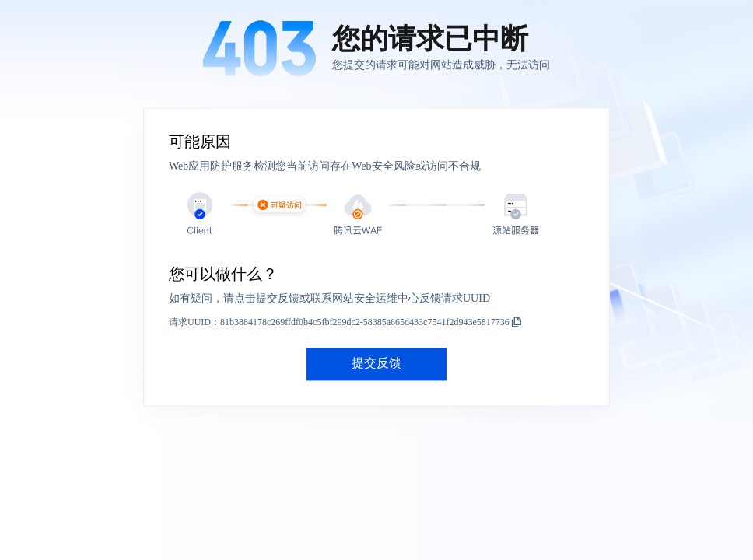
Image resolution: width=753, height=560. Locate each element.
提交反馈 (376, 364)
